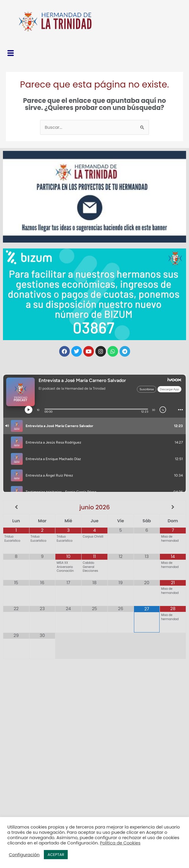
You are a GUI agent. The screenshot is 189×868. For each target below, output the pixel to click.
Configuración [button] (24, 855)
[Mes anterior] (16, 507)
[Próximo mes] (173, 507)
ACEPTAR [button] (56, 855)
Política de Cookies (120, 843)
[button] (10, 54)
